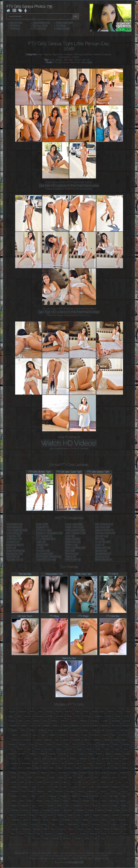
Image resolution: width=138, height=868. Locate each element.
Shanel (55, 820)
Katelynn (98, 768)
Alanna (68, 712)
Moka (57, 801)
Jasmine (105, 759)
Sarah (87, 815)
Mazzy (42, 796)
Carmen (112, 730)
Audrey (105, 721)
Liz (48, 787)
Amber (49, 716)
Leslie (40, 782)
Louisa (74, 787)
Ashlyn (64, 721)
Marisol (114, 791)
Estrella (126, 744)
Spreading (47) (103, 554)
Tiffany (117, 829)
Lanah (87, 777)
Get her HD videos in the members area (69, 185)
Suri (105, 824)
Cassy (34, 735)
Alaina (49, 712)
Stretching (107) (103, 559)
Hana (125, 749)
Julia (12, 768)
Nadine (113, 801)
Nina (67, 806)
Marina (103, 791)
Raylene (68, 810)
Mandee (70, 791)
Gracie (88, 749)
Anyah (12, 721)
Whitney (67, 839)
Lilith (111, 782)
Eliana (59, 744)
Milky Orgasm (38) (76, 533)
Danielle (76, 740)
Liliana (103, 782)
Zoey (103, 839)
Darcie (107, 740)
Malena (41, 791)
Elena (50, 744)
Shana (45, 820)
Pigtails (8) (71, 557)
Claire (105, 735)
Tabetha (26, 829)
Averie (23, 726)
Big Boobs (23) (15, 554)
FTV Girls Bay (40, 29)
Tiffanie (106, 829)
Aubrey (94, 721)
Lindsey (24, 787)
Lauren (124, 777)
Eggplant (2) (42, 527)
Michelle (114, 796)
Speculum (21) (103, 548)
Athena (83, 721)
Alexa (86, 712)
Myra (103, 801)
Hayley (63, 754)
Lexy (65, 782)
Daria (116, 740)
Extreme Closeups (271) (49, 533)
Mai (24, 791)
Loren (56, 787)
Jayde (116, 759)
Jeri (63, 763)
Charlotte (73, 735)
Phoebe (46, 810)
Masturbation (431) (75, 530)
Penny (25, 810)
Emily (83, 744)
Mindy (39, 801)
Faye (29, 749)
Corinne (123, 735)
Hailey (107, 749)
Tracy (13, 834)
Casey (14, 735)
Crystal (38, 740)
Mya (95, 801)
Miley (30, 801)
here (90, 62)
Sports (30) (101, 551)
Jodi (109, 763)
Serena (35, 820)
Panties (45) (72, 545)
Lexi (48, 782)
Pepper (35, 810)
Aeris (41, 712)
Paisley (124, 806)
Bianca (86, 726)
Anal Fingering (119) (17, 530)
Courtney (27, 740)
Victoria (36, 839)
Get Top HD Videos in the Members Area (69, 312)
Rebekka (80, 810)
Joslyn (125, 763)
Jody (116, 763)
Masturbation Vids (42, 23)
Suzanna (115, 824)
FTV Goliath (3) (44, 536)
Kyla (22, 777)
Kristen (124, 773)
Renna (100, 810)
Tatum (71, 829)
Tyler (38, 834)
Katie (108, 768)
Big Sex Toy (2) (15, 559)
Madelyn (116, 787)
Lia (72, 782)
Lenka (31, 782)
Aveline (13, 726)
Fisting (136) (42, 545)
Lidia (79, 782)
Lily (126, 782)
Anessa (87, 716)
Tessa (97, 829)
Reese (91, 810)
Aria (28, 721)
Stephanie (72, 824)
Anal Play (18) (14, 536)
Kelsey (23, 773)
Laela (70, 777)
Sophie (34, 824)
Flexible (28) (43, 551)
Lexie (56, 782)
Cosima (15, 740)
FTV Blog (61, 26)
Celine (52, 735)
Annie (126, 716)
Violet (46, 839)
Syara (125, 824)
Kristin (14, 777)
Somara (122, 820)
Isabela (118, 754)
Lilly (119, 782)
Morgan (86, 801)
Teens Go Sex (63, 29)
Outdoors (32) (73, 542)
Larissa (104, 777)
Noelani (77, 806)
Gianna (69, 749)
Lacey (52, 777)
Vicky (125, 834)
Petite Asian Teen (65, 23)
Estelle (116, 744)
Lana (78, 777)
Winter (78, 839)
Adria (32, 712)
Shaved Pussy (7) (104, 530)
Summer (95, 824)
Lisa (41, 787)
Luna (92, 787)
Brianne (115, 726)
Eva (12, 749)
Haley (117, 749)
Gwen (98, 749)
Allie (19, 716)
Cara (102, 730)
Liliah (94, 782)
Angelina (98, 716)
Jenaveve (26, 763)
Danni (87, 740)
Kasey (69, 768)
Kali (44, 768)
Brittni (32, 730)
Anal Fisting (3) (14, 533)
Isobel (127, 754)
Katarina (86, 768)
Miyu (48, 801)
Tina (125, 829)
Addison (22, 712)
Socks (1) (100, 545)
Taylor (81, 829)
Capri (94, 730)
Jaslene (94, 759)
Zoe (95, 839)
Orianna (105, 806)
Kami (52, 768)
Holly (81, 754)
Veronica (115, 834)
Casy (43, 735)
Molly (65, 801)
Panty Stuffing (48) (75, 548)
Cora (114, 735)
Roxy (32, 815)
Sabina (50, 815)
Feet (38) (41, 542)
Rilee (109, 810)
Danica (66, 740)
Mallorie (59, 791)
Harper (42, 754)
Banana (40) (13, 542)
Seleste (16, 820)
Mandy (81, 791)
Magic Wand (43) (75, 527)
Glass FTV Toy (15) (46, 559)
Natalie (14, 806)
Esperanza (104, 744)
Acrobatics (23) (15, 524)
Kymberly (41, 777)
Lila (86, 782)
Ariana (36, 721)
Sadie (70, 815)
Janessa (83, 759)
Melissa (85, 796)
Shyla (95, 820)
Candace (84, 730)
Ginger (79, 749)
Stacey (44, 824)
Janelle (73, 759)
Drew (41, 744)
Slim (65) (100, 539)
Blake (95, 726)
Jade (44, 759)
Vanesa (82, 834)
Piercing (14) (72, 554)
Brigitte (14, 730)
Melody (95, 796)
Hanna (11, 754)
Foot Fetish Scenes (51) (49, 557)
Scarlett (126, 815)
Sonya (14, 824)
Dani (57, 740)
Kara (60, 768)
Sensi (25, 820)
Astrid (74, 721)
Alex (77, 712)
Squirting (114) (102, 557)
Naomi (123, 801)
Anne (117, 716)
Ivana (11, 759)
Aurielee (116, 721)
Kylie (30, 777)
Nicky (41, 806)
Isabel (108, 754)
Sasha (106, 815)
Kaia (37, 768)
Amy (78, 716)
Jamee (53, 759)
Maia (31, 791)
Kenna (44, 773)
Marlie (24, 796)
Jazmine (14, 763)
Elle (67, 744)
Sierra (104, 820)
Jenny (54, 763)
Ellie (74, 744)
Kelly (14, 773)
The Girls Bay (16, 23)
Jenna (45, 763)
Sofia (113, 820)
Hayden (52, 754)
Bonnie (105, 726)
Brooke (41, 730)
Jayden (126, 759)
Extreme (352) (44, 530)
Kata (77, 768)
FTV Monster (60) (46, 539)
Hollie (73, 754)
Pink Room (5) (73, 559)
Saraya (96, 815)
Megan (64, 796)
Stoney (84, 824)
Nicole (51, 806)
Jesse (70, 763)
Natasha (25, 806)
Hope (90, 754)
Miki (14, 801)
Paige (114, 806)
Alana (59, 712)
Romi (11, 815)
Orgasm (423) (73, 539)
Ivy (19, 759)
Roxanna (22, 815)
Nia (33, 806)
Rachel (57, 810)
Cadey (73, 730)
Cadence (62, 730)
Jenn (36, 763)
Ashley (54, 721)
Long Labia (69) (74, 524)
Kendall (33, 773)
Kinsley (74, 773)
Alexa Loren (98, 712)
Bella (66, 726)
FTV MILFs (15, 26)
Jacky (36, 759)
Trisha (30, 834)
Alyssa (28, 716)
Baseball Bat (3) (15, 545)
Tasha (62, 829)
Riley (118, 810)
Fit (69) (40, 548)
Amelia (60, 716)
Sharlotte (66, 820)
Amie (69, 716)
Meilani (74, 796)
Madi (126, 787)
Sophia (23, 824)
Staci (53, 824)
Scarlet (115, 815)
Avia (32, 726)
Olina (86, 806)
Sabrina (60, 815)
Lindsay (13, 787)
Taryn (53, 829)
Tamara (36, 829)
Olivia (95, 806)
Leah (22, 782)
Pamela (15, 810)
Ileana (99, 754)
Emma (92, 744)
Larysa (114, 777)
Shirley (85, 820)
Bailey (47, 726)
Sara (78, 815)
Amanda (38, 716)
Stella (61, 824)
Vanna (104, 834)
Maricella (92, 791)
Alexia (110, 712)
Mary (33, 796)
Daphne (97, 740)
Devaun (22, 744)
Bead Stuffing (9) (16, 551)
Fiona (37, 749)
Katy (116, 768)
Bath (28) (11, 548)
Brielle (126, 726)
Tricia (21, 834)
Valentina (61, 834)
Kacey (29, 768)
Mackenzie (103, 787)
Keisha (125, 768)
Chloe (84, 735)
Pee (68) (70, 551)
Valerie (72, 834)
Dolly (32, 744)
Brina (23, 730)
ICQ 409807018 (76, 862)
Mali (50, 791)
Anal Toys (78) (14, 539)
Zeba (87, 839)
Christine (95, 735)
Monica (75, 801)
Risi (125, 810)
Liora (34, 787)
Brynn (51, 730)
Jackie (26, 759)
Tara (45, 829)
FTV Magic (15, 29)
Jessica (80, 763)
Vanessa (93, 834)
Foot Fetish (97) (45, 554)
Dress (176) (42, 524)
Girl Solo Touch (40, 26)
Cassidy (24, 735)
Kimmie (63, 773)
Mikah (124, 796)
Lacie (61, 777)
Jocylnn (99, 763)
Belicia (57, 726)
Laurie (13, 782)
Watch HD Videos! (69, 443)
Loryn (65, 787)
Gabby (59, 749)
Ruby (41, 815)
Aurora (127, 721)
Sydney (15, 829)
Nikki (59, 806)
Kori (92, 773)
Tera (89, 829)
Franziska (48, 749)
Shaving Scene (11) (105, 533)
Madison (15, 791)
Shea (76, 820)
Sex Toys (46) (102, 527)
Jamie (63, 759)
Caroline (123, 730)
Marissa (124, 791)
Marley (14, 796)
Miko (21, 801)
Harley (32, 754)
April (20, 721)
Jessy (89, 763)
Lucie (83, 787)
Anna (109, 716)
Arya (45, 721)
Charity (62, 735)
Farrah (20, 749)
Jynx (20, 768)
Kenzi (53, 773)
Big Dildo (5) (13, 557)
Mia (104, 796)
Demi (124, 740)
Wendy (56, 839)
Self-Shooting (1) (104, 524)
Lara (95, 777)
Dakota (48, 740)
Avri (39, 726)
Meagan (53, 796)
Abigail (12, 712)
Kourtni (114, 773)
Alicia (119, 712)
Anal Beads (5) (14, 527)
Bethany (75, 726)
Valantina (49, 834)
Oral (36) (70, 536)
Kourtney (102, 773)
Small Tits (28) (103, 542)
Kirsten (84, 773)
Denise (12, 744)
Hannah (21, 754)
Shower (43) (102, 536)
